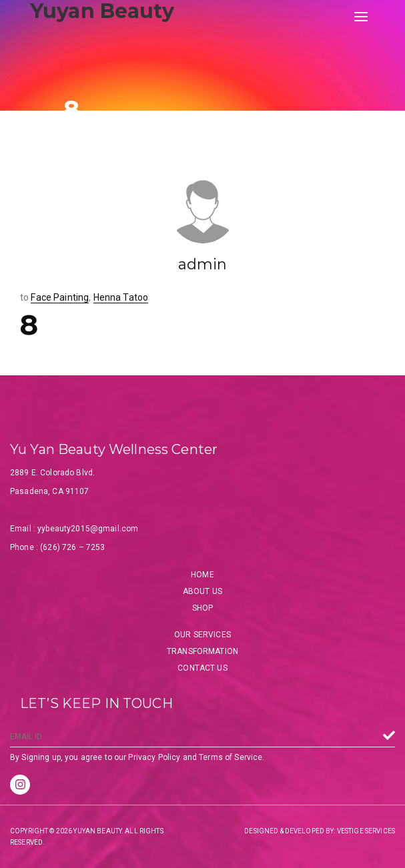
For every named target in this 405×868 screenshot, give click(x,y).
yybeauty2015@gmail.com (88, 529)
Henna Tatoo (121, 297)
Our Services (202, 635)
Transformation (202, 651)
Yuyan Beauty (102, 11)
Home (202, 575)
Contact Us (202, 668)
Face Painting (60, 297)
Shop (203, 608)
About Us (202, 591)
